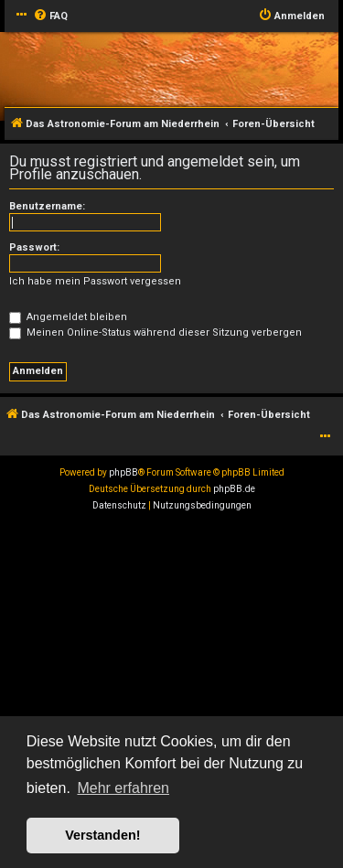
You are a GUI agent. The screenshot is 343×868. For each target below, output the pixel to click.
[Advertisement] (171, 695)
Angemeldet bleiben (68, 317)
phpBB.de (234, 489)
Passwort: (34, 247)
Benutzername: (47, 206)
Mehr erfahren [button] (123, 788)
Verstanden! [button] (102, 835)
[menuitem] (50, 16)
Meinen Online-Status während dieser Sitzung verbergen (155, 332)
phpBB (123, 472)
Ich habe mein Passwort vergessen (95, 281)
